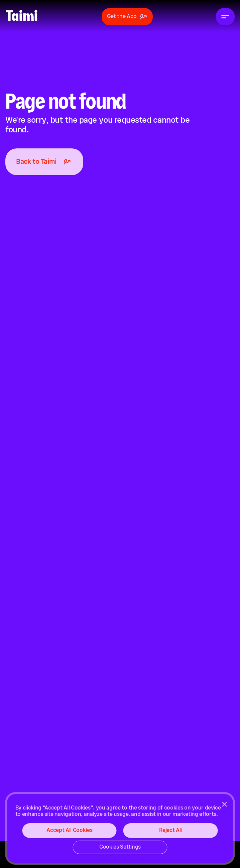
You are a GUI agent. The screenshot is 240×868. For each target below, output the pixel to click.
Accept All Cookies (69, 830)
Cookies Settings (120, 847)
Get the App (127, 17)
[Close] (224, 804)
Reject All (170, 830)
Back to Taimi (44, 162)
